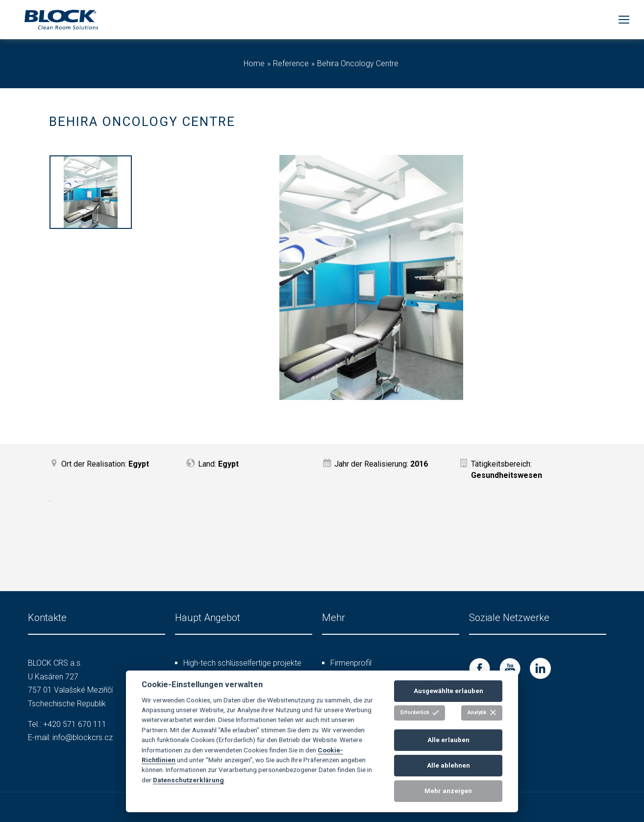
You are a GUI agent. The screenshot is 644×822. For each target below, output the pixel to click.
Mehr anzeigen (448, 791)
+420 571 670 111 (75, 724)
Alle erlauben (448, 740)
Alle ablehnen (448, 765)
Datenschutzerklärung (188, 780)
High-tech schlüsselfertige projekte (242, 663)
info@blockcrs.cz (83, 737)
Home (254, 63)
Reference (291, 63)
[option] (91, 194)
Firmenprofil (351, 663)
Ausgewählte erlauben (448, 691)
